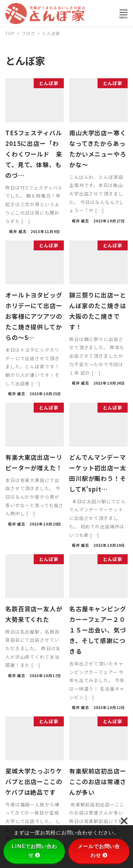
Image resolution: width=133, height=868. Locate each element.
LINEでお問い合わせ (34, 851)
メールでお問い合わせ (99, 851)
